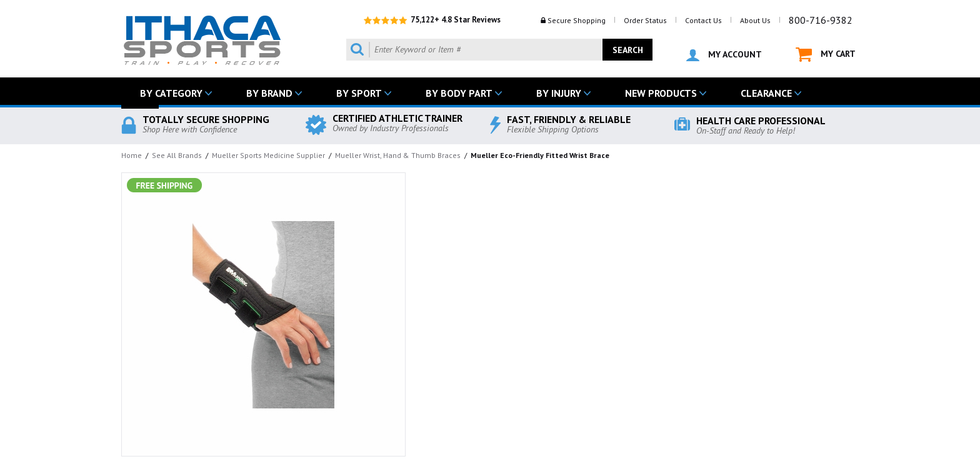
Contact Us (703, 20)
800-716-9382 (821, 20)
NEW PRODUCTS (661, 93)
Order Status (645, 20)
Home (132, 155)
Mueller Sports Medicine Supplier (268, 155)
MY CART (826, 55)
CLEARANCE (766, 93)
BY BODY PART (459, 93)
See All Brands (177, 155)
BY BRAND (269, 93)
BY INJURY (559, 93)
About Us (755, 20)
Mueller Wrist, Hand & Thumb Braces (398, 155)
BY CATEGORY (171, 93)
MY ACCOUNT (724, 55)
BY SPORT (359, 93)
